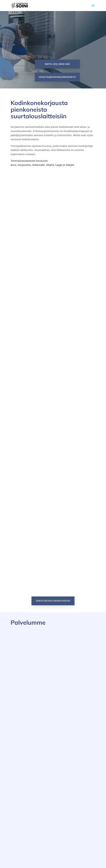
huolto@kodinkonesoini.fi (57, 77)
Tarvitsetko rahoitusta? (53, 601)
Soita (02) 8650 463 (57, 64)
